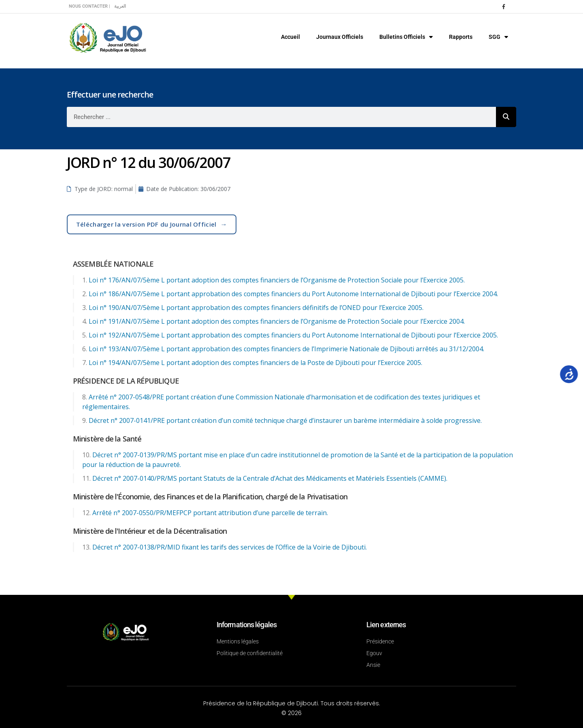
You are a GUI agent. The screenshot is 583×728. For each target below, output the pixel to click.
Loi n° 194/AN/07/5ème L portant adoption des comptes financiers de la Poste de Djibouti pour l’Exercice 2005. (255, 363)
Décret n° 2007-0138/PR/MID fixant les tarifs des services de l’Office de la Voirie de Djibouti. (230, 547)
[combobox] (281, 117)
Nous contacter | (89, 6)
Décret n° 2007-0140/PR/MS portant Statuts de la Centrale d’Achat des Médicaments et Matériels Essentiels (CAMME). (270, 478)
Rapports (461, 37)
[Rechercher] (506, 117)
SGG (498, 37)
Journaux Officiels (340, 37)
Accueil (290, 37)
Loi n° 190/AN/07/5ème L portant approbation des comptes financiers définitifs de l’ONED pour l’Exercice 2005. (256, 308)
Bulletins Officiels (406, 37)
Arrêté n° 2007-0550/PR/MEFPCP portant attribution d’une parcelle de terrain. (210, 513)
